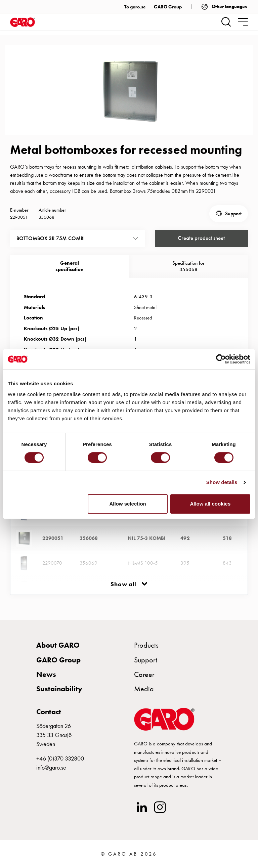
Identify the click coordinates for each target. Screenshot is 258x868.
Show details (222, 482)
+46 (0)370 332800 (60, 762)
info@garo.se (51, 771)
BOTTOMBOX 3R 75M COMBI (51, 247)
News (46, 678)
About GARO (58, 649)
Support (233, 223)
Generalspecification (70, 275)
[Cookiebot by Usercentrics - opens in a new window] (221, 359)
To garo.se (135, 7)
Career (144, 678)
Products (146, 649)
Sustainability (59, 693)
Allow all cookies (210, 504)
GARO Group (168, 7)
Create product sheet (201, 247)
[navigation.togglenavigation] (243, 22)
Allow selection (128, 504)
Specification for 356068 (188, 275)
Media (144, 693)
